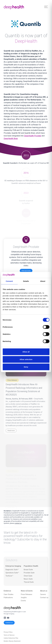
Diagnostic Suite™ (12, 570)
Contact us (9, 623)
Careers (43, 594)
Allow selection (26, 359)
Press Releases (27, 594)
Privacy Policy (8, 632)
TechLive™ (9, 576)
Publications (8, 598)
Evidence (7, 591)
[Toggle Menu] (46, 7)
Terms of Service (9, 635)
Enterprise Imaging (13, 566)
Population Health (31, 566)
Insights (24, 598)
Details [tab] (26, 281)
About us (44, 591)
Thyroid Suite (29, 582)
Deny (26, 367)
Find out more (26, 271)
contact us (18, 523)
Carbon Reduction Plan (11, 638)
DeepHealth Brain (11, 139)
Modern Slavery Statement (12, 641)
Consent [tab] (9, 281)
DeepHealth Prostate (33, 136)
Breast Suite (28, 570)
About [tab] (43, 281)
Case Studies (9, 594)
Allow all (26, 352)
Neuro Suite (28, 579)
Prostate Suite (29, 573)
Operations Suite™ (12, 573)
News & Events (27, 591)
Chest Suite (28, 576)
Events (23, 601)
